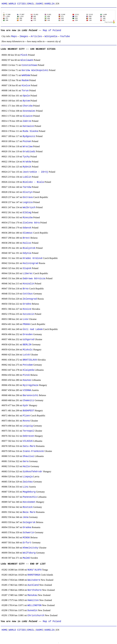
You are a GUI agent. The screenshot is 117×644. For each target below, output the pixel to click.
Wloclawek (27, 60)
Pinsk (26, 375)
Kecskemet (29, 502)
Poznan (27, 141)
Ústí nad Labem (33, 329)
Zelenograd (30, 299)
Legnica (28, 202)
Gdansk (27, 228)
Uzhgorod (29, 339)
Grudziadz (29, 152)
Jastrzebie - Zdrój (36, 172)
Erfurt (27, 543)
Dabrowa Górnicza (34, 279)
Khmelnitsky (31, 548)
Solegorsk (29, 522)
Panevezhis (30, 497)
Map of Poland (52, 30)
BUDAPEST (29, 411)
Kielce (26, 86)
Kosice (27, 309)
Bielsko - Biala (33, 182)
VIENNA (27, 390)
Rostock (28, 507)
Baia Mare (29, 512)
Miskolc (28, 350)
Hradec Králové (33, 258)
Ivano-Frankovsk (33, 451)
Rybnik (27, 167)
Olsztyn (28, 192)
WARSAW (26, 75)
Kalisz (27, 243)
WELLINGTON (34, 605)
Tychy (26, 157)
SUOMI (40, 4)
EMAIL (31, 4)
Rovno (26, 421)
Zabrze (27, 121)
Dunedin (32, 610)
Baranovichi (31, 395)
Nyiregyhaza (31, 385)
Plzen (26, 416)
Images (24, 36)
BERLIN (27, 345)
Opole (26, 96)
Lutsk (26, 355)
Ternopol (28, 431)
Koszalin (29, 284)
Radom (25, 80)
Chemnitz (29, 400)
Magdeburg (29, 492)
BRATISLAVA (30, 360)
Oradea (27, 527)
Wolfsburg (29, 553)
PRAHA (26, 324)
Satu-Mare (29, 446)
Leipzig (28, 426)
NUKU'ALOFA (34, 570)
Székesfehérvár (33, 472)
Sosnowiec (29, 111)
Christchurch (36, 615)
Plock (24, 55)
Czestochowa (29, 65)
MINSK (26, 538)
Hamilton (33, 600)
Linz (26, 487)
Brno (26, 289)
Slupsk (27, 268)
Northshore (34, 590)
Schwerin (29, 533)
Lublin (27, 177)
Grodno (27, 304)
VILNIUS (28, 441)
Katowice (28, 126)
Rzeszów (28, 218)
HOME (4, 4)
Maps (14, 36)
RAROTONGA (34, 575)
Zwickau (28, 482)
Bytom (26, 101)
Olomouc (28, 233)
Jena (26, 517)
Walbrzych (29, 207)
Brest (26, 238)
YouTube (65, 36)
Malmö (26, 558)
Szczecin (29, 314)
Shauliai (29, 456)
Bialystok (29, 248)
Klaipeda (29, 370)
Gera (26, 461)
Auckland (33, 585)
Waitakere (34, 580)
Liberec (28, 273)
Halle (26, 466)
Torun (25, 91)
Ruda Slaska (30, 131)
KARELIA (50, 4)
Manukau (32, 595)
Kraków (27, 162)
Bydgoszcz (29, 136)
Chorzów (28, 106)
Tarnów (27, 187)
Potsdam (28, 365)
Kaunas (27, 380)
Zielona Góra (31, 223)
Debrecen (29, 436)
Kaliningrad (31, 263)
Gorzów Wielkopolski (35, 70)
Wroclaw (28, 147)
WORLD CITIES (17, 4)
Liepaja (28, 477)
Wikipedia (51, 36)
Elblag (27, 213)
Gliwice (28, 116)
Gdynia (27, 253)
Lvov (26, 319)
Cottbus (28, 294)
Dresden (28, 334)
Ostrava (28, 197)
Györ (26, 405)
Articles (36, 36)
